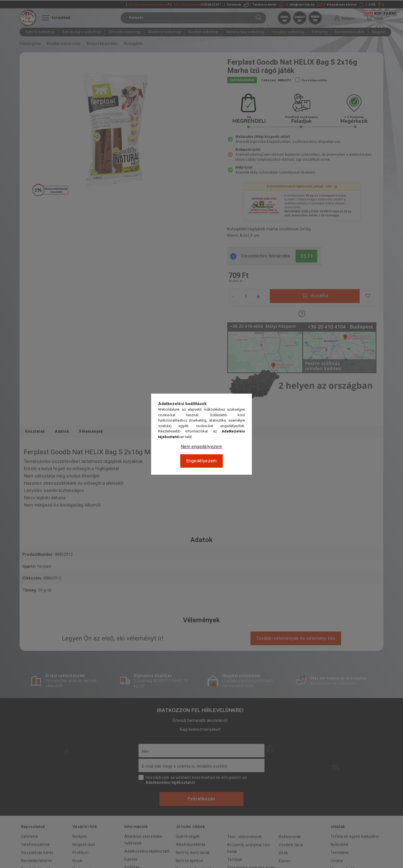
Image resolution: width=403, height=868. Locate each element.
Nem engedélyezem (201, 447)
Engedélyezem (201, 461)
